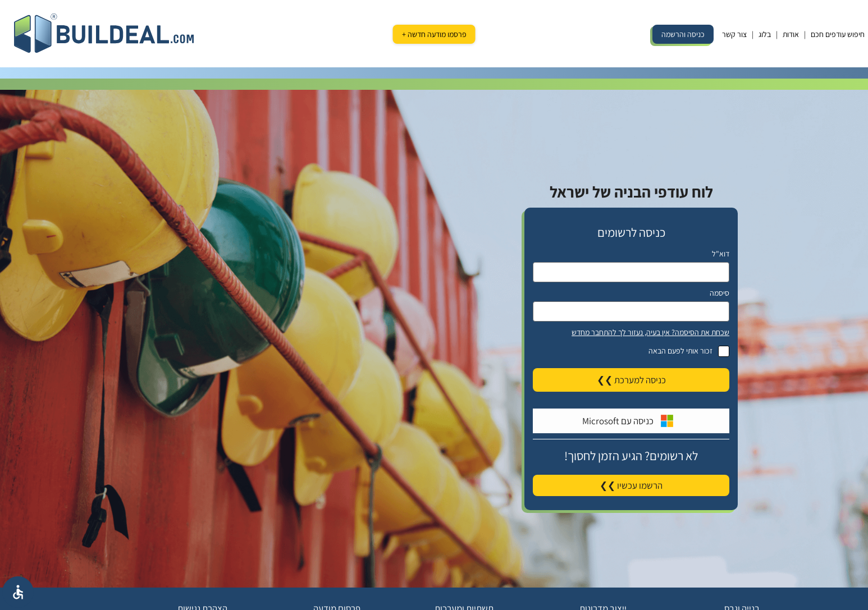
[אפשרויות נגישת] (18, 592)
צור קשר (734, 34)
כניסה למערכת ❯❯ (631, 380)
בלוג (765, 34)
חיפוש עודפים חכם (838, 34)
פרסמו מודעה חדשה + (434, 34)
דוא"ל (721, 254)
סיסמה (719, 293)
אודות (791, 34)
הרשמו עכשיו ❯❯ (631, 485)
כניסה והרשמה (683, 34)
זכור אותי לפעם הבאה (631, 351)
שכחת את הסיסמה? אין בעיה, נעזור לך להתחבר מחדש (650, 332)
